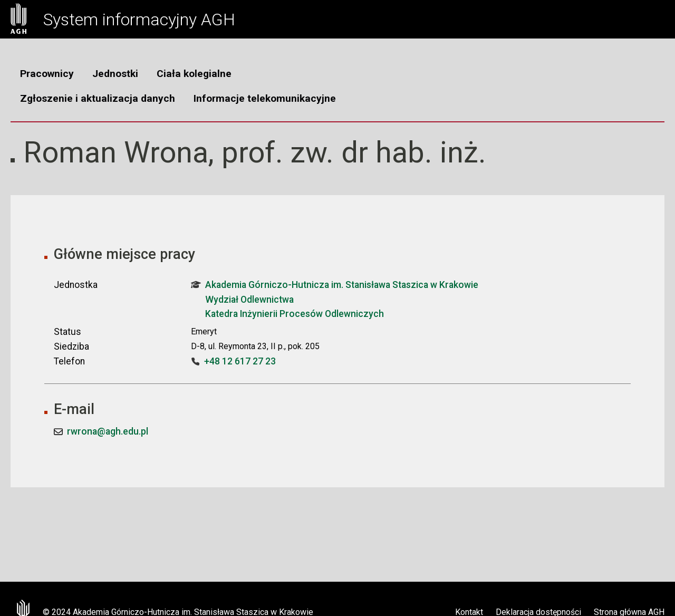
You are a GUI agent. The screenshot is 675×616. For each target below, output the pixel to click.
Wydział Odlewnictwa (249, 300)
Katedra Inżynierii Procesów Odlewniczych (295, 314)
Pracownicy (47, 74)
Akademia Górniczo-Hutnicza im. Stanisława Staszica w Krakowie (335, 285)
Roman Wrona (116, 152)
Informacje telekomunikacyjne (265, 98)
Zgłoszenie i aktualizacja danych (98, 98)
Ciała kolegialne (194, 74)
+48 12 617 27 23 (240, 361)
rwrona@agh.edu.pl (108, 431)
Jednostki (115, 74)
